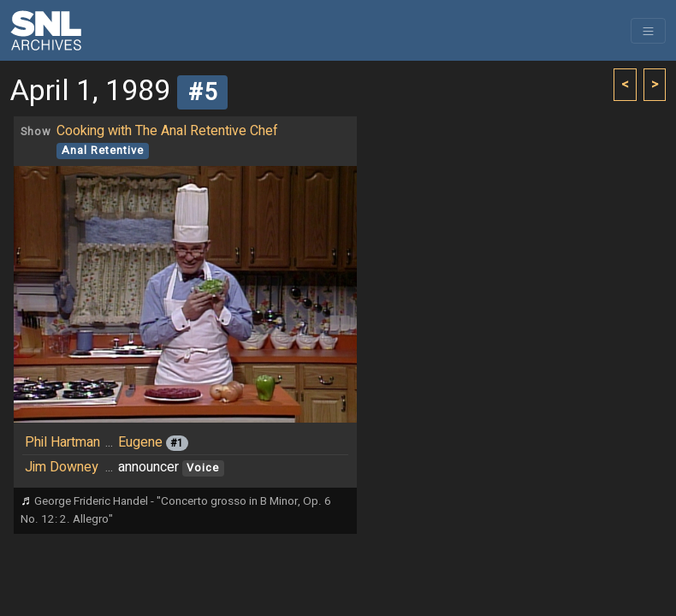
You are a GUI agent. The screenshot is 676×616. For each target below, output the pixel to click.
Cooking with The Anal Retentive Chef (167, 131)
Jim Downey (62, 467)
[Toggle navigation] (648, 31)
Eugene (140, 442)
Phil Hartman (62, 442)
